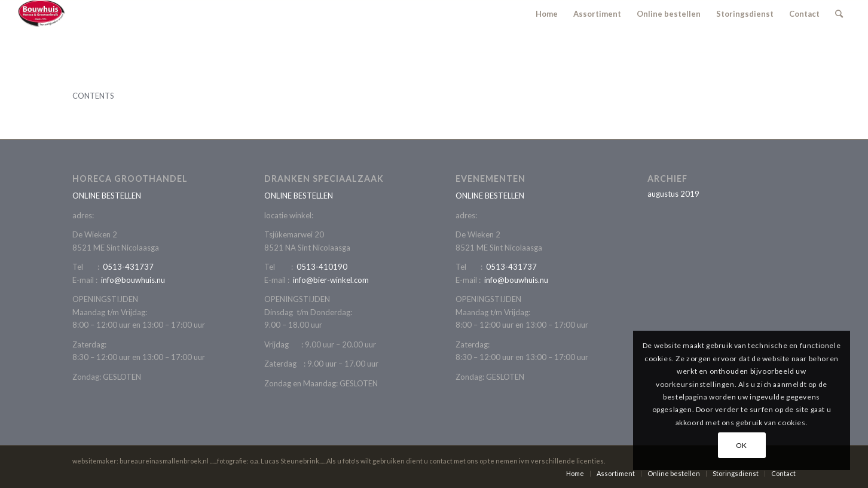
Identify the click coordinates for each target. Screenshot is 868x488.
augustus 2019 (673, 194)
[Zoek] (839, 14)
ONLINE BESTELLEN (107, 196)
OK (742, 445)
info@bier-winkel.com (331, 280)
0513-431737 (128, 267)
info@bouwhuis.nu (133, 280)
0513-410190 (322, 267)
